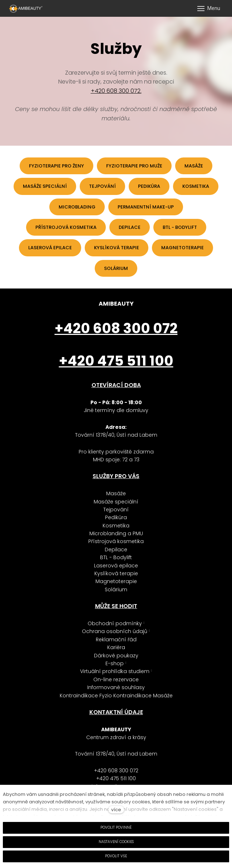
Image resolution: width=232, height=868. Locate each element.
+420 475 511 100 (116, 778)
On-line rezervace (116, 679)
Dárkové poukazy (116, 656)
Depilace (116, 550)
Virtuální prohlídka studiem (115, 671)
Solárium (116, 589)
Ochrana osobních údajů (115, 631)
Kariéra (116, 647)
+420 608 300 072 (116, 771)
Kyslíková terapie (116, 573)
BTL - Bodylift (116, 557)
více (116, 810)
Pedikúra (116, 517)
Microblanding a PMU (116, 533)
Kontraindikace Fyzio (87, 696)
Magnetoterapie (116, 581)
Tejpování (116, 510)
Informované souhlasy (116, 687)
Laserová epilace (116, 566)
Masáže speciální (116, 502)
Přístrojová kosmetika (116, 541)
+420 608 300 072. (116, 91)
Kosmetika (116, 526)
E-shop (115, 663)
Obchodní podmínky (115, 623)
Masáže (116, 493)
